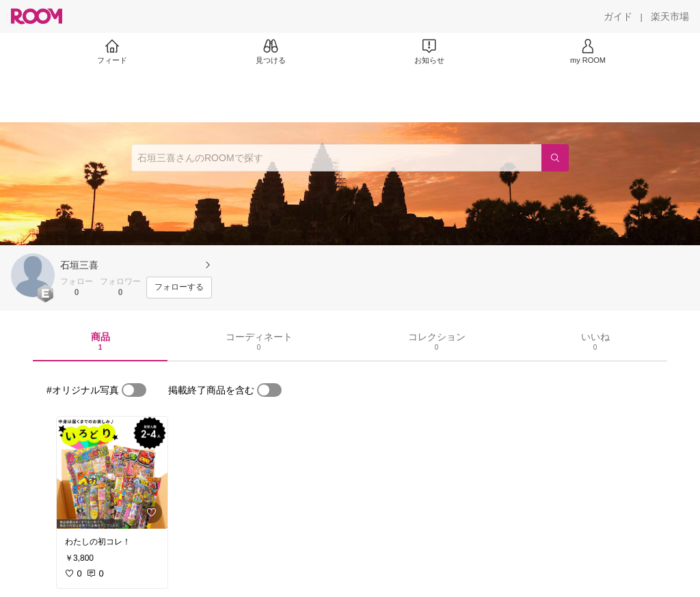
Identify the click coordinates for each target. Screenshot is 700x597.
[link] (112, 473)
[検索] (555, 158)
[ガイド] (618, 16)
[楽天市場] (670, 16)
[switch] (134, 390)
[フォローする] (179, 288)
